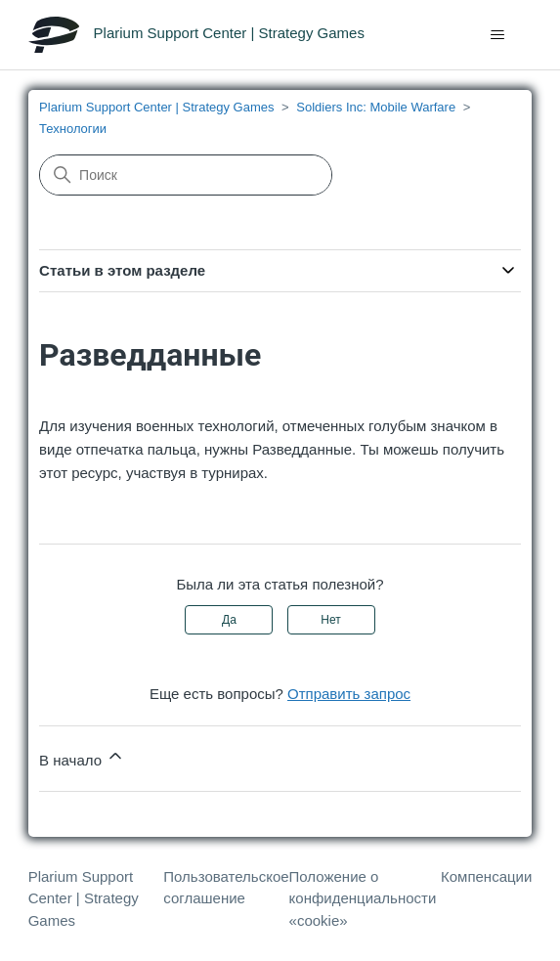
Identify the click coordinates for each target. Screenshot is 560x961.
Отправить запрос (349, 694)
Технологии (73, 129)
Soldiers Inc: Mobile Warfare (376, 107)
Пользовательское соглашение (226, 888)
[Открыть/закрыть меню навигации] (497, 35)
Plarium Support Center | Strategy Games (156, 107)
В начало (82, 757)
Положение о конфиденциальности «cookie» (363, 898)
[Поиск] (186, 175)
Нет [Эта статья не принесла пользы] (330, 620)
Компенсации (486, 876)
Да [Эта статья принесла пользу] (229, 620)
